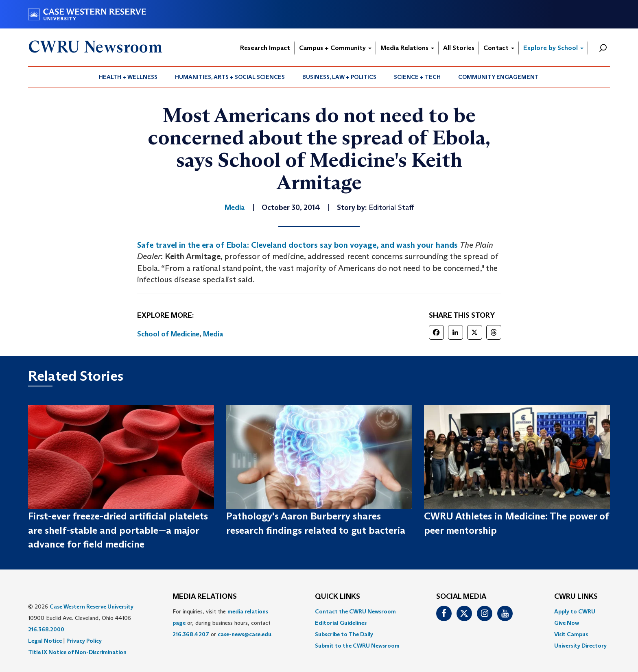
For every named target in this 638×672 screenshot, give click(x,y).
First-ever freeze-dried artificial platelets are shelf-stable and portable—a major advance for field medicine (118, 530)
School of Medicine (168, 334)
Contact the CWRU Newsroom (355, 611)
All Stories (459, 48)
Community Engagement (498, 77)
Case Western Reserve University (92, 607)
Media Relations (407, 48)
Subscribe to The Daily (344, 634)
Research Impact (265, 48)
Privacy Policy (84, 641)
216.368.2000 (46, 629)
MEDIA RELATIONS (205, 597)
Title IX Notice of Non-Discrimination (77, 652)
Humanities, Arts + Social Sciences (230, 77)
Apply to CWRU (575, 611)
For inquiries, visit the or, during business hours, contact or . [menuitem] (223, 623)
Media (213, 334)
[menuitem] (128, 77)
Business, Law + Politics (339, 77)
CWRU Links (576, 597)
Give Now (567, 623)
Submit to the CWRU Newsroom (357, 646)
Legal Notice (45, 641)
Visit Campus (571, 634)
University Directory (580, 646)
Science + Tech (417, 77)
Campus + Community (335, 48)
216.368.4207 (191, 634)
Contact (499, 48)
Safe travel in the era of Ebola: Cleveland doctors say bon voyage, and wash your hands (297, 245)
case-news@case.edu (245, 634)
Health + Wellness (128, 77)
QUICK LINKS (338, 597)
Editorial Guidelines (341, 623)
